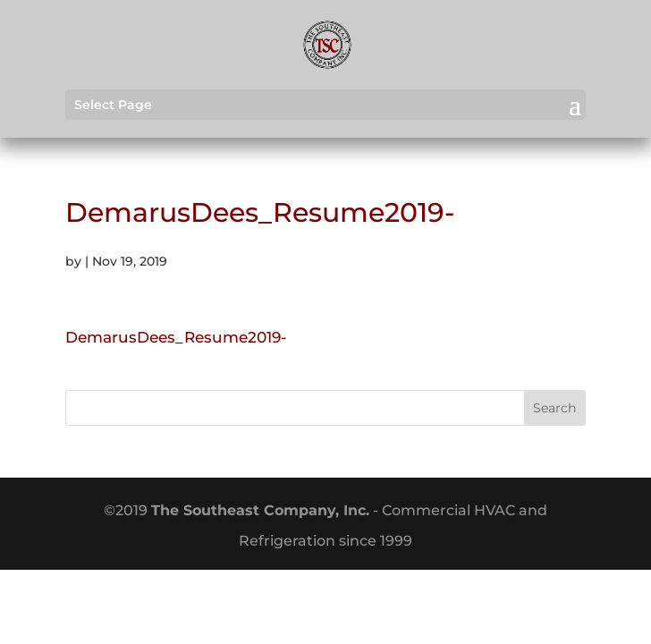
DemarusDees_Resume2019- (176, 337)
